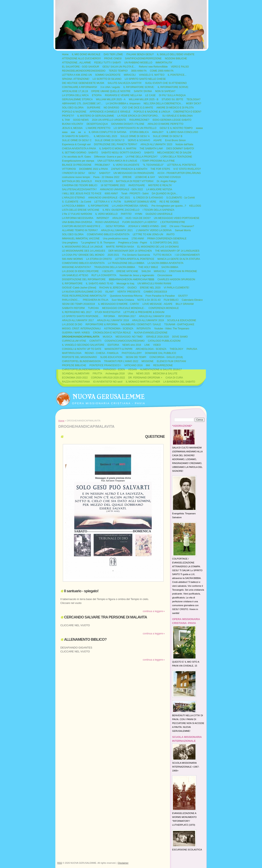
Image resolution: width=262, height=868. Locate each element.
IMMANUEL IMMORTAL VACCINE (81, 239)
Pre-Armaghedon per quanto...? (169, 206)
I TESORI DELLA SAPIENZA (159, 210)
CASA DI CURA (174, 378)
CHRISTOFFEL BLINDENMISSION (81, 361)
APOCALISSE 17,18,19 (75, 91)
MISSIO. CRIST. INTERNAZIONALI (81, 329)
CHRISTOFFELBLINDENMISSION (81, 369)
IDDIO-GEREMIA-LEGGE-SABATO (172, 120)
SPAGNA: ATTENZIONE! (76, 79)
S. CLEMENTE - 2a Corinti (77, 202)
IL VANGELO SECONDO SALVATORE (83, 345)
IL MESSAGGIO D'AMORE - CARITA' (119, 304)
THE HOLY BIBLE (148, 267)
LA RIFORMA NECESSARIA (78, 218)
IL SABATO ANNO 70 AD (99, 284)
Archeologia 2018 (115, 374)
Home (65, 54)
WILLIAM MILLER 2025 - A (111, 99)
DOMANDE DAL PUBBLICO (160, 353)
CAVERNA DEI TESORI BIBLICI (80, 185)
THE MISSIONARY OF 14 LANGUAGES (177, 251)
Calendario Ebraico (192, 300)
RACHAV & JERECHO (112, 288)
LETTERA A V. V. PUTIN (108, 202)
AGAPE (158, 140)
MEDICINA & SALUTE (165, 374)
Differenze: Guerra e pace (108, 157)
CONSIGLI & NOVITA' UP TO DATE (82, 349)
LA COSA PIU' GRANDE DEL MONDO (83, 255)
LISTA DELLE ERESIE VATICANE (81, 210)
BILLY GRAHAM (185, 304)
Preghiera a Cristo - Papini (133, 243)
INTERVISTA (144, 329)
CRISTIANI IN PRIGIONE (183, 271)
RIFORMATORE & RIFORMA (102, 324)
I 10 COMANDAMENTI (187, 255)
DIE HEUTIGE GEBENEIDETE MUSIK (83, 83)
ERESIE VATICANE (127, 271)
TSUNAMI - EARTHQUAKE (179, 324)
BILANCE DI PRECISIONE (77, 165)
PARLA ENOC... (71, 300)
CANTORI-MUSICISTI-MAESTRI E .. (82, 226)
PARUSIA (192, 349)
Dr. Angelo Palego (167, 181)
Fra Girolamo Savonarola (136, 255)
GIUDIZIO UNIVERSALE (159, 214)
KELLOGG (195, 206)
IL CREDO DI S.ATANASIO (148, 198)
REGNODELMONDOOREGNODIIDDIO (84, 71)
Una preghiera (70, 243)
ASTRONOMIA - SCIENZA (119, 329)
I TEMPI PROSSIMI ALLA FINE (158, 161)
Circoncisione (165, 275)
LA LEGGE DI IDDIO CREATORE (80, 271)
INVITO (171, 234)
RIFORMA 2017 (127, 316)
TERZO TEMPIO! (118, 71)
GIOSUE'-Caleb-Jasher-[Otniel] (79, 288)
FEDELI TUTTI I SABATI (108, 63)
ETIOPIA (97, 95)
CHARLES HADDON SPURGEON (176, 279)
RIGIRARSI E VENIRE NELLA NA (123, 95)
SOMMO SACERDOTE (108, 75)
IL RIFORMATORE (98, 206)
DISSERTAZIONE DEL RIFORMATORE (84, 279)
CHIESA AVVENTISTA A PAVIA (79, 149)
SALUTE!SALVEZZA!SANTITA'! (79, 189)
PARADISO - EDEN (114, 369)
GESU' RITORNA (115, 226)
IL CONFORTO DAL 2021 (164, 243)
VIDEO (157, 345)
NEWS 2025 (143, 374)
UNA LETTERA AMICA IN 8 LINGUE (117, 161)
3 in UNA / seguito (110, 87)
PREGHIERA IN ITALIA (96, 300)
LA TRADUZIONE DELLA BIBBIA (126, 263)
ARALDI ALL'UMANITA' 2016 (155, 316)
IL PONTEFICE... (177, 75)
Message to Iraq (125, 284)
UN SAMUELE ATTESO (75, 275)
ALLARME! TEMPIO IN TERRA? (80, 230)
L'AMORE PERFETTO (98, 128)
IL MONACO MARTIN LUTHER (143, 382)
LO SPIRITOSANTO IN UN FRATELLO (135, 128)
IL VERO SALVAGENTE (126, 165)
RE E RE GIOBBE (169, 202)
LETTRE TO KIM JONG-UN (148, 234)
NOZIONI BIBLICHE (176, 59)
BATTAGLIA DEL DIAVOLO (77, 181)
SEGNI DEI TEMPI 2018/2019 (78, 304)
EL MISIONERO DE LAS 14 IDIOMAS (158, 247)
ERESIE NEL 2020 (150, 288)
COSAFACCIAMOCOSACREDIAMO (125, 341)
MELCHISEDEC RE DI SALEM (174, 153)
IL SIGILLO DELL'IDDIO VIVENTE (176, 54)
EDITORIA (113, 345)
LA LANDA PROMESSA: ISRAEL (130, 206)
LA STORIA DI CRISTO (99, 259)
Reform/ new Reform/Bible (153, 67)
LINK (147, 345)
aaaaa (199, 128)
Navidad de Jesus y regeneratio (137, 275)
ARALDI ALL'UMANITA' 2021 (117, 230)
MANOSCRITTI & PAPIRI (119, 349)
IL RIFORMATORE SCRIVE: (139, 87)
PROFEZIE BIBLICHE (74, 365)
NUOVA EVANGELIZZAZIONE (151, 333)
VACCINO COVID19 (169, 177)
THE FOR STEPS (160, 169)
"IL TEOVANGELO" (153, 165)
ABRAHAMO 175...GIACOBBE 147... (82, 104)
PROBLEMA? (102, 165)
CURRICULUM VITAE (74, 341)
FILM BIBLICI (171, 300)
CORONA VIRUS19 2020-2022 (108, 378)
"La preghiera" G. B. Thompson (98, 243)
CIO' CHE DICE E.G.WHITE (138, 108)
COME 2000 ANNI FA (162, 71)
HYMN (138, 214)
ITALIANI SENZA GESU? (140, 54)
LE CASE (151, 95)
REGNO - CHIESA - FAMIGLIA (102, 353)
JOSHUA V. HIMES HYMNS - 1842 (147, 226)
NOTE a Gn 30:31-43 (149, 300)
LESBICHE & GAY (145, 177)
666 (148, 365)
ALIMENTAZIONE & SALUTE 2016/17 (161, 369)
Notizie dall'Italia (184, 144)
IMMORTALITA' (164, 63)
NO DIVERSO (111, 108)
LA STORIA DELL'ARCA (75, 95)
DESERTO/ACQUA (97, 124)
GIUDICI (132, 288)
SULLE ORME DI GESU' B (168, 136)
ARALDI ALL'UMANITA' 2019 (148, 320)
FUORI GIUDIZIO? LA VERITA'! (140, 222)
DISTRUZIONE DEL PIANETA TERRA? (116, 144)
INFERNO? (103, 218)
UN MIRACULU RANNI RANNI (154, 284)
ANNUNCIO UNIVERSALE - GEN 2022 (121, 189)
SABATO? (105, 173)
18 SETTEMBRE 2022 (113, 185)
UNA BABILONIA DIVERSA (77, 222)
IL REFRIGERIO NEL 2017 (77, 312)
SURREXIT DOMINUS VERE (140, 202)
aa (80, 132)
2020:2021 (113, 255)
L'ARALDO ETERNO (73, 198)
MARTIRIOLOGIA (72, 353)
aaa (73, 132)
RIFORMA (109, 316)
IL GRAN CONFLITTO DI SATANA (108, 132)
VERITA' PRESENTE (129, 292)
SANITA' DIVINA (143, 91)
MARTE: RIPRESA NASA (120, 247)
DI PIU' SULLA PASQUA (172, 95)
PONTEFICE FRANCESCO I (105, 365)
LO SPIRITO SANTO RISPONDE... (81, 316)
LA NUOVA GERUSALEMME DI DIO (82, 292)
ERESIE (127, 177)
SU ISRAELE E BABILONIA (177, 116)
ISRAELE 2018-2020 (158, 337)
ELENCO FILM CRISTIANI (171, 361)
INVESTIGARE (137, 185)
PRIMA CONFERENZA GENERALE (167, 239)
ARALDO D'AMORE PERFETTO (165, 124)
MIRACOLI (130, 75)
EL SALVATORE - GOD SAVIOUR (81, 67)
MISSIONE (147, 361)
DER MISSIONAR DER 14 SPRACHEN (130, 251)
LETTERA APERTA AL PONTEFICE (135, 259)
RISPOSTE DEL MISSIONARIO (79, 357)
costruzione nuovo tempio (76, 177)
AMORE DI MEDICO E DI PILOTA (175, 108)
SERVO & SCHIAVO (139, 140)
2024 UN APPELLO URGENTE (109, 120)
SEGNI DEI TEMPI (136, 357)
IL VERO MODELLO (106, 214)
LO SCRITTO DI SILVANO (107, 79)
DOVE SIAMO (180, 337)
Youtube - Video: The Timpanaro (172, 329)
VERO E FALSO (180, 67)
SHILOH (146, 271)
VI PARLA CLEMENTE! (176, 288)
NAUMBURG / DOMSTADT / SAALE (141, 324)
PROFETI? (68, 116)
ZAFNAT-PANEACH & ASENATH (129, 169)
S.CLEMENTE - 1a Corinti (181, 198)
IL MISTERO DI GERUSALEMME (96, 116)
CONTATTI (95, 341)
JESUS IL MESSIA (72, 128)
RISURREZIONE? (139, 120)
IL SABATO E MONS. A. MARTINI (118, 149)
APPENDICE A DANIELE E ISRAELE (110, 112)
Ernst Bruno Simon (176, 140)
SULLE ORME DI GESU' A (135, 136)
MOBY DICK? (194, 104)
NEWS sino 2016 (132, 345)
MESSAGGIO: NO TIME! (129, 337)
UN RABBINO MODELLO (138, 63)
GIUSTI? (183, 296)
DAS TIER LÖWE (113, 54)
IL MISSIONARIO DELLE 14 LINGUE (82, 247)
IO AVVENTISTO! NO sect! (108, 382)
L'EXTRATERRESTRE (173, 222)
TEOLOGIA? (193, 99)
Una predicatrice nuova (116, 239)
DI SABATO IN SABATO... (76, 136)
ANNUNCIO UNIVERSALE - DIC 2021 (109, 198)
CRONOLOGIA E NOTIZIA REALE (112, 333)
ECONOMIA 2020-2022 (75, 378)
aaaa (65, 132)
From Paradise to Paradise (160, 296)
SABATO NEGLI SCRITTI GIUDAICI (121, 153)
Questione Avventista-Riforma (126, 296)
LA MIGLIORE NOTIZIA (159, 189)
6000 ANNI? (111, 194)
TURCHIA (93, 308)
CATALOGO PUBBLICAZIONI (164, 341)
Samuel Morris (183, 230)
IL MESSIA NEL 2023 (105, 136)
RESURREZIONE (163, 365)
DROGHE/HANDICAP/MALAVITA (81, 337)
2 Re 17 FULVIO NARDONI (77, 214)
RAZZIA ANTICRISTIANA (76, 382)
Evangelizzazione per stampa (78, 161)
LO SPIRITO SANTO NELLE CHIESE (145, 79)
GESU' (92, 173)
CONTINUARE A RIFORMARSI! (80, 87)
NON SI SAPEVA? (165, 91)
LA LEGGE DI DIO (72, 324)
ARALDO (117, 218)
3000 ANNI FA (139, 71)
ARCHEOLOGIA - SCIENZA (151, 349)
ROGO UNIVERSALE (107, 222)
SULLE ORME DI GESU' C (77, 140)
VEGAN (132, 369)
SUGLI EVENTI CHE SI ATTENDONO (166, 83)
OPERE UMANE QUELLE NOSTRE (111, 91)
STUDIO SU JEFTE (172, 99)
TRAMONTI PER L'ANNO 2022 (121, 361)
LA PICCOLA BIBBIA (73, 206)
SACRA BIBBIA (170, 267)
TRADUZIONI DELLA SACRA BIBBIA (115, 267)
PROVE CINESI (113, 59)
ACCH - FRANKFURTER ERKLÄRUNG (179, 173)
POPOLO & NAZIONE (74, 112)
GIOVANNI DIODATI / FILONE (128, 124)
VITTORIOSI (69, 169)
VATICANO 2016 (133, 365)
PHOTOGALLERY (132, 353)
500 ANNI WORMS (72, 259)
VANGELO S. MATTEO (152, 75)
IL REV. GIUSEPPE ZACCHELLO (121, 210)
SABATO (149, 153)
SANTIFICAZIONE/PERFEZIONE (143, 59)
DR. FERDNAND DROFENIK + (145, 378)
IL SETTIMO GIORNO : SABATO (80, 153)
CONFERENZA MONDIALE (164, 308)
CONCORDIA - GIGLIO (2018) (166, 357)
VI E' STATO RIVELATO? (187, 169)
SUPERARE (94, 108)
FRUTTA (97, 374)
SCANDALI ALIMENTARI (76, 374)
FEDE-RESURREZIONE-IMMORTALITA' (84, 296)
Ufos (130, 374)
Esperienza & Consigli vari (76, 144)
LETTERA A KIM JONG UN (77, 75)
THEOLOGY (177, 349)
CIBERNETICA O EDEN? (187, 112)
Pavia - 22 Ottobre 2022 (106, 177)
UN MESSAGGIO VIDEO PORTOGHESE (177, 218)
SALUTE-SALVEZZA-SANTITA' (125, 83)
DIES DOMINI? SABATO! (180, 149)
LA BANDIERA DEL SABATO (179, 382)
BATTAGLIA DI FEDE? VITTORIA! (135, 181)
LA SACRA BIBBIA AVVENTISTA (165, 263)
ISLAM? (110, 292)
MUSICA (108, 337)
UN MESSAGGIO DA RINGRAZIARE (134, 173)
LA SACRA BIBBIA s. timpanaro (123, 104)
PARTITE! (126, 214)
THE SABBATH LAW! (151, 149)
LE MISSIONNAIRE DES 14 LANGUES (84, 251)
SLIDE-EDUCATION (111, 357)
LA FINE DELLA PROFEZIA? (142, 157)
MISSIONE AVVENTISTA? (76, 267)
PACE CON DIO (104, 181)
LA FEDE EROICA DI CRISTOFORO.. (138, 116)
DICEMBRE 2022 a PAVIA (94, 169)
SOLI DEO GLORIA (73, 108)
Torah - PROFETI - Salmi (135, 194)
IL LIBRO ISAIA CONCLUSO (182, 132)
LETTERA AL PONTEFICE (182, 165)
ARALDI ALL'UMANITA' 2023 (156, 144)
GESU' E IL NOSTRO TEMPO (176, 128)
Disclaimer (123, 863)
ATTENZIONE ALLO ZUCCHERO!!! (81, 59)
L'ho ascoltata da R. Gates (76, 157)
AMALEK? (158, 132)
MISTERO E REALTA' (160, 185)
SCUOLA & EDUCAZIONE (182, 320)
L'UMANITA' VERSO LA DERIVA (154, 230)
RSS (60, 863)
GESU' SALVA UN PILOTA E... (119, 67)
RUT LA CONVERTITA (104, 275)
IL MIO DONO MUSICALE (86, 54)
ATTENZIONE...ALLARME (76, 63)
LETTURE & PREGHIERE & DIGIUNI (144, 312)
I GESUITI (108, 271)
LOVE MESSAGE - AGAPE (157, 304)
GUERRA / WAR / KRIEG (76, 333)
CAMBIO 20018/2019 (155, 292)
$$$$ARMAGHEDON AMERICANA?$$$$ (132, 279)
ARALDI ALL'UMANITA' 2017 (78, 320)
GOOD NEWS (81, 120)
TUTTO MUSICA (162, 255)
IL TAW (66, 120)
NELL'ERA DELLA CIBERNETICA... (163, 104)
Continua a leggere (153, 611)
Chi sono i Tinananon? (182, 226)
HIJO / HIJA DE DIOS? (138, 218)
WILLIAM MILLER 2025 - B (144, 99)
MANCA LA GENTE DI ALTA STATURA (179, 259)
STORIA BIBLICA (139, 132)
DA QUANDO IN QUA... (165, 194)
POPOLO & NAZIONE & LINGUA (152, 112)
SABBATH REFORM (73, 308)
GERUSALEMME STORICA (77, 99)
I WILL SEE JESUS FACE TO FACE (82, 194)
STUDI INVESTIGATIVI (107, 312)
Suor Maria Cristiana (123, 300)
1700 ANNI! (138, 239)
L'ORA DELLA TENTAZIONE (176, 157)
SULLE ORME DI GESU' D (110, 140)
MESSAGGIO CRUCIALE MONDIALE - (124, 308)
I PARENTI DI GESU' (74, 173)
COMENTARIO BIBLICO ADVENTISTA (108, 234)
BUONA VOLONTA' (73, 124)
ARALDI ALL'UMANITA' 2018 (113, 320)
